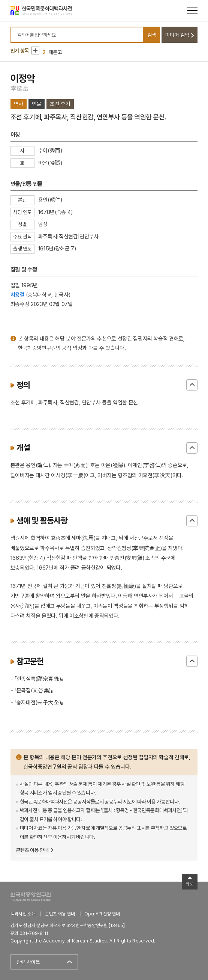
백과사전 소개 (23, 914)
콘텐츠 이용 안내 (32, 850)
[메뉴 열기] (192, 11)
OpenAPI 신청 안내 (102, 914)
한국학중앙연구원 (31, 896)
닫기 (192, 385)
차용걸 (18, 295)
